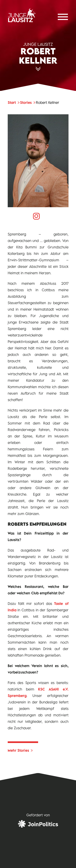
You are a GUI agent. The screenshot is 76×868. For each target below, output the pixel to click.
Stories (28, 103)
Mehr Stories (20, 750)
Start (14, 103)
